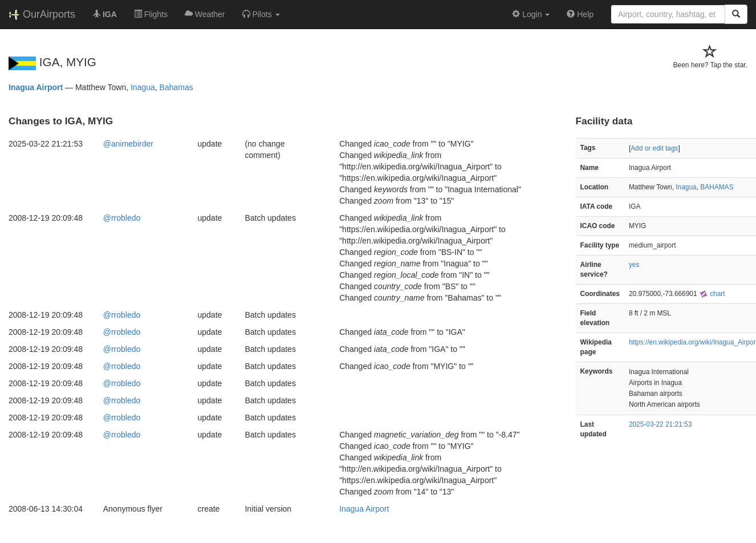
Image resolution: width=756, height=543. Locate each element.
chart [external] (712, 294)
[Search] (736, 14)
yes (634, 265)
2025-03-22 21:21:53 (660, 424)
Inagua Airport (36, 87)
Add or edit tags (654, 148)
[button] (261, 14)
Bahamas (176, 87)
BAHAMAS (717, 187)
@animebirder (128, 144)
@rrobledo (122, 218)
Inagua (143, 87)
